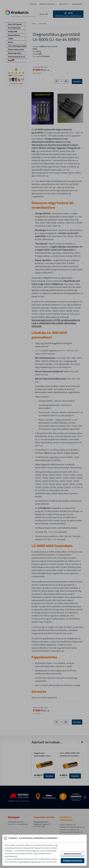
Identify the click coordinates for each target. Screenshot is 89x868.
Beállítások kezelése (73, 854)
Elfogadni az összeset (73, 861)
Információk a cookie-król (30, 862)
